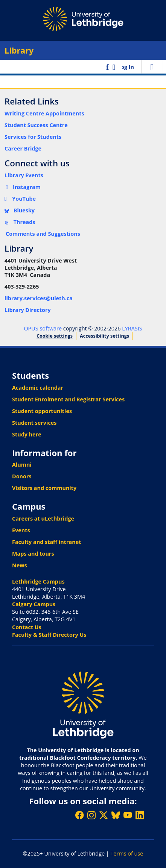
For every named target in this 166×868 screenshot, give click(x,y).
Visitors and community (44, 488)
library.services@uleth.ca (39, 298)
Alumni (22, 465)
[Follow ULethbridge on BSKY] (116, 815)
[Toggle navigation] (152, 67)
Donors (22, 476)
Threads (20, 222)
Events (21, 530)
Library (19, 50)
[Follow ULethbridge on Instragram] (91, 815)
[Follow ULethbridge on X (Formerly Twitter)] (104, 815)
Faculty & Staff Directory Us (49, 635)
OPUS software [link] (43, 328)
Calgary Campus (34, 604)
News (20, 565)
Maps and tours (33, 554)
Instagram (23, 187)
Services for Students (33, 137)
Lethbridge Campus (38, 581)
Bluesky (20, 210)
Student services (34, 423)
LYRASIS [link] (132, 328)
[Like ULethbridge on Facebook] (79, 815)
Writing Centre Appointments (44, 113)
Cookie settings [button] (55, 336)
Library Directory (28, 310)
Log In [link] (126, 67)
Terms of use (127, 853)
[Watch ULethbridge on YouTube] (128, 815)
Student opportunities (42, 411)
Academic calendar (38, 388)
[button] (108, 67)
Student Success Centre (36, 125)
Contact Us (27, 627)
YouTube (20, 199)
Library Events (24, 175)
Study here (27, 434)
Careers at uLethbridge (43, 518)
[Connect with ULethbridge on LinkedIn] (140, 815)
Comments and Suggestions (43, 234)
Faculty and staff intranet (47, 542)
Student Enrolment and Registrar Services (68, 399)
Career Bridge (23, 148)
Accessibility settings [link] (104, 336)
